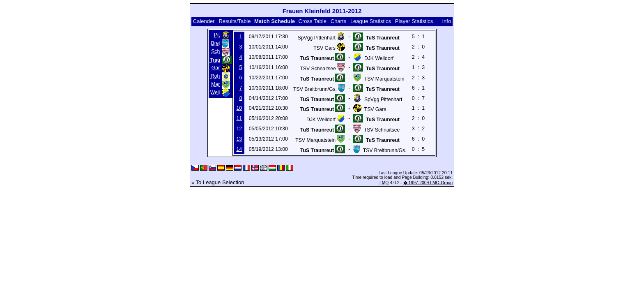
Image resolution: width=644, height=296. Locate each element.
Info (446, 21)
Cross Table (313, 21)
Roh (215, 76)
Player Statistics (414, 21)
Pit (217, 35)
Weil (215, 92)
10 (239, 108)
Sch (215, 51)
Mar (215, 84)
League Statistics (371, 21)
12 (239, 129)
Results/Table (235, 21)
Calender (204, 21)
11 (239, 118)
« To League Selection (218, 182)
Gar (216, 68)
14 (239, 149)
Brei (216, 43)
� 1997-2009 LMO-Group (428, 183)
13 (239, 139)
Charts (338, 21)
